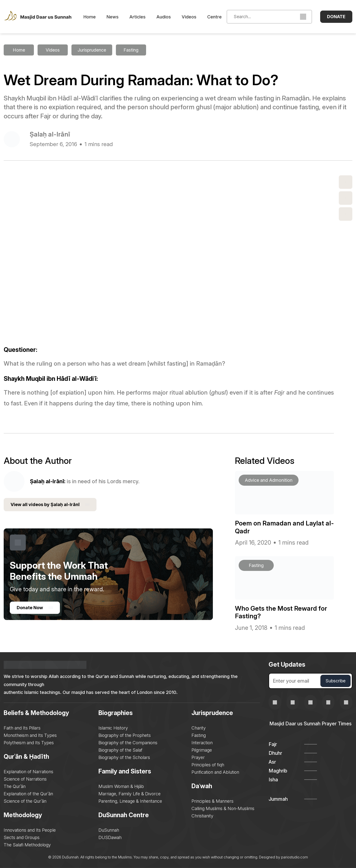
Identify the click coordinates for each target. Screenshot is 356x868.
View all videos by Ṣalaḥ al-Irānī (50, 505)
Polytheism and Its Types (29, 743)
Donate (336, 17)
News (113, 17)
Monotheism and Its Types (30, 735)
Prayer (198, 757)
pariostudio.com (294, 857)
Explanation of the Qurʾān (28, 794)
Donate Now (35, 608)
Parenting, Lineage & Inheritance (130, 801)
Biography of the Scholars (124, 757)
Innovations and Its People (30, 830)
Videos (189, 17)
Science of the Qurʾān (25, 801)
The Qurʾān (15, 786)
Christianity (202, 816)
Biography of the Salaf (120, 750)
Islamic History (113, 728)
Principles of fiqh (208, 765)
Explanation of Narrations (28, 772)
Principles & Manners (212, 801)
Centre (214, 17)
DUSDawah (110, 837)
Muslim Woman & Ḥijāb (121, 786)
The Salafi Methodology (27, 845)
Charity (199, 728)
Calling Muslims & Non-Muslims (223, 808)
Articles (137, 17)
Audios (164, 17)
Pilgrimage (202, 750)
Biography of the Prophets (125, 735)
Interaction (202, 743)
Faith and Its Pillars (22, 728)
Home (90, 17)
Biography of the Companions (128, 743)
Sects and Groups (22, 837)
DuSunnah (109, 830)
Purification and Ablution (215, 772)
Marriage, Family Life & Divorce (130, 794)
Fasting (199, 735)
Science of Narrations (25, 779)
